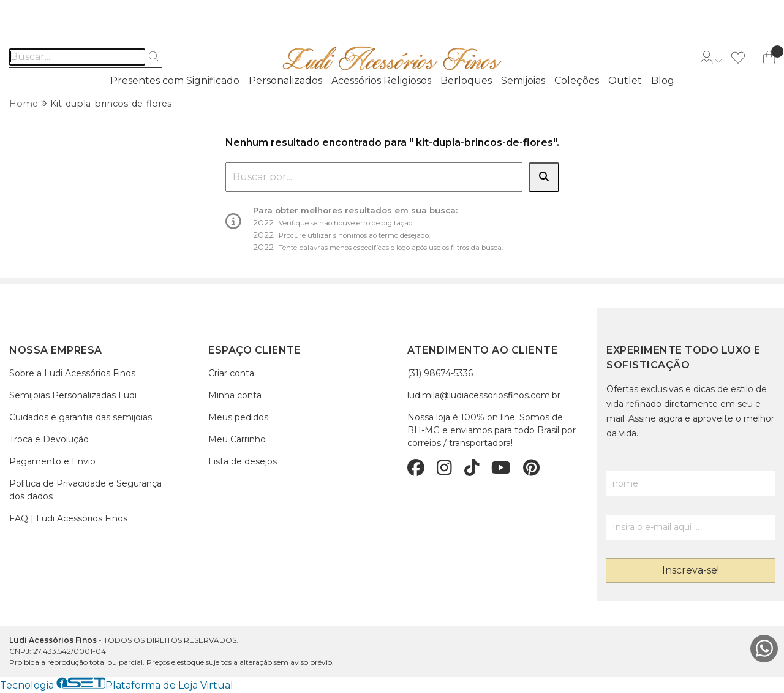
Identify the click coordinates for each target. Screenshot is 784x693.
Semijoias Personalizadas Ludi (73, 395)
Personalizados (285, 81)
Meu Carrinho (237, 439)
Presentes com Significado (175, 81)
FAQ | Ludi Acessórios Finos (68, 518)
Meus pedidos (238, 417)
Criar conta (231, 373)
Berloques (466, 81)
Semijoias (523, 81)
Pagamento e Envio (52, 461)
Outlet (625, 81)
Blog (663, 81)
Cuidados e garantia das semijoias (81, 417)
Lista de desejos (243, 461)
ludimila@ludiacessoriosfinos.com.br (484, 395)
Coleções (577, 81)
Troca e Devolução (49, 439)
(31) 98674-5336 (440, 373)
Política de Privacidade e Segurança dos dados (85, 490)
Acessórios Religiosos (381, 81)
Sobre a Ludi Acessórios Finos (72, 373)
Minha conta (235, 395)
